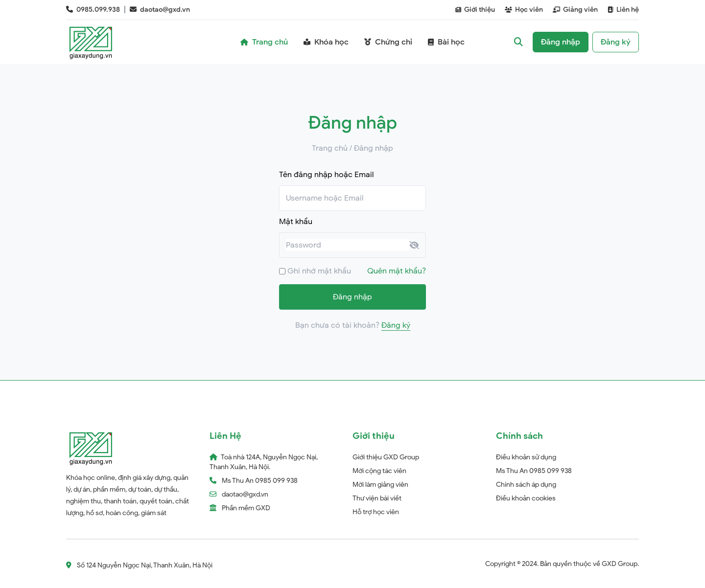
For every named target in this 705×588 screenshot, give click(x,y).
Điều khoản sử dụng (526, 457)
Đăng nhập (352, 297)
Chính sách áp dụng (526, 485)
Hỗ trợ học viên (376, 512)
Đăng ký (396, 325)
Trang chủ (330, 148)
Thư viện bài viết (377, 498)
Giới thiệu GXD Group (386, 457)
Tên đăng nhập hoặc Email (326, 175)
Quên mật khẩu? (397, 271)
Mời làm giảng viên (380, 485)
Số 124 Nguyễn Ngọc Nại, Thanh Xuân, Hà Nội (139, 565)
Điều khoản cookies (526, 498)
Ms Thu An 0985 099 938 (534, 471)
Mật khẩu (296, 222)
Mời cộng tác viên (379, 471)
